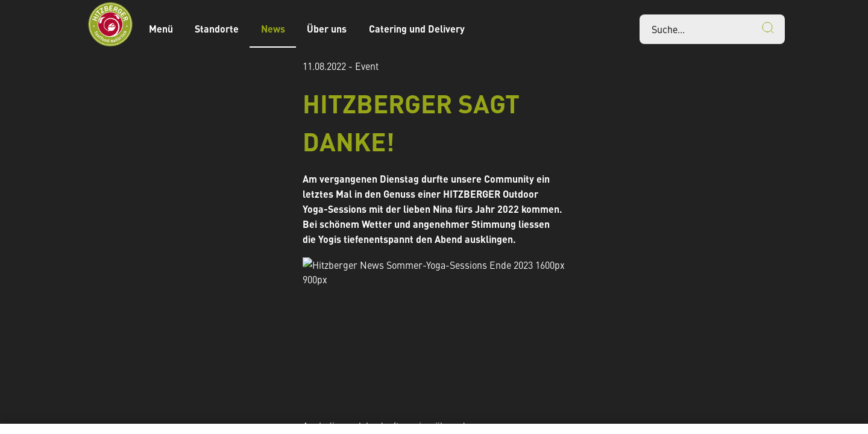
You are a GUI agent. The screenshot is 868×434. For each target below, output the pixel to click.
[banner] (434, 29)
